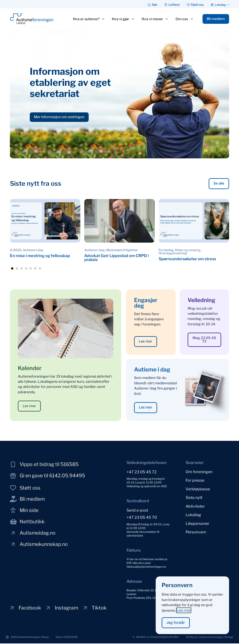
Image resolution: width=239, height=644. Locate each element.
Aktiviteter (195, 504)
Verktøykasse (198, 488)
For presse (195, 480)
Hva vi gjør (122, 19)
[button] (12, 231)
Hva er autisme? (87, 19)
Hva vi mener (154, 19)
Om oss (183, 19)
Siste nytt (194, 496)
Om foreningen (199, 472)
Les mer (184, 610)
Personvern (196, 529)
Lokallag (193, 513)
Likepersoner (197, 521)
